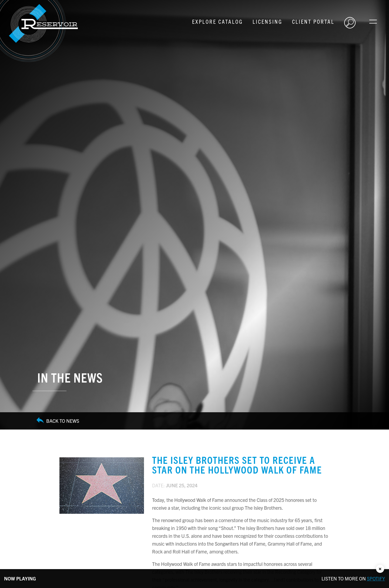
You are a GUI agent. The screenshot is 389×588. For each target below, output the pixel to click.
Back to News (58, 421)
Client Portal (313, 21)
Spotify (376, 578)
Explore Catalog (217, 21)
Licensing (267, 21)
